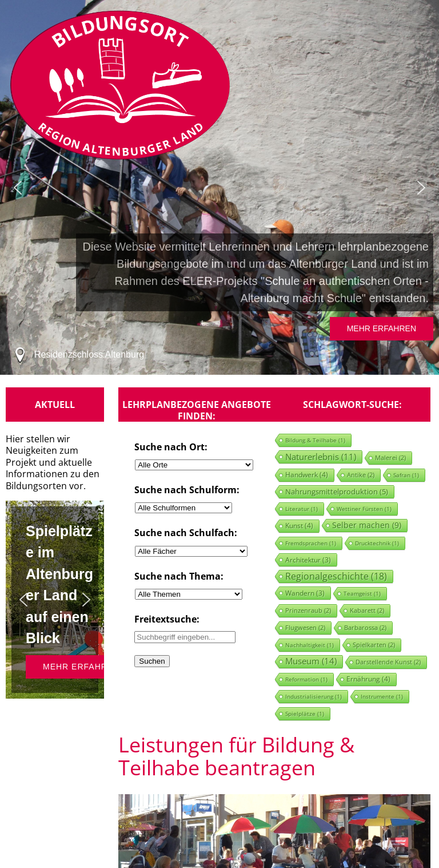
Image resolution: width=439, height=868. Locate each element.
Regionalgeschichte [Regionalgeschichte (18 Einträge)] (336, 576)
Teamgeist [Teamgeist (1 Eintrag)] (362, 593)
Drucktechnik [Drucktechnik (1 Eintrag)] (377, 543)
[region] (219, 187)
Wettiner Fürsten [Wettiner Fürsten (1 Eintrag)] (364, 509)
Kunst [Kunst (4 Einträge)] (299, 526)
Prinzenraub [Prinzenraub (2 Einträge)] (308, 610)
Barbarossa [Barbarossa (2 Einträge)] (365, 627)
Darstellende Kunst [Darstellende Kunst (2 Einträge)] (388, 662)
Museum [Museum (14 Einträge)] (311, 661)
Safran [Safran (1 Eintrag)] (406, 475)
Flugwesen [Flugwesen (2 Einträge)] (305, 627)
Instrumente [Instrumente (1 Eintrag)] (382, 696)
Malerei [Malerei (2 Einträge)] (390, 457)
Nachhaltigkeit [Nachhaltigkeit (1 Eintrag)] (310, 645)
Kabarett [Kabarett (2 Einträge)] (367, 610)
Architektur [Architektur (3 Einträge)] (308, 560)
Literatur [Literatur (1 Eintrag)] (302, 509)
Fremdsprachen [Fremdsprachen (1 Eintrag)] (311, 543)
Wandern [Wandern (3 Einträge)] (305, 593)
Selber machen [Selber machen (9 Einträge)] (367, 525)
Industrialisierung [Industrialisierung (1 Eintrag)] (314, 696)
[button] (18, 188)
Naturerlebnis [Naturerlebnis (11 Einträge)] (321, 457)
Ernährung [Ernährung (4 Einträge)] (368, 679)
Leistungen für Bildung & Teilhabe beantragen (236, 756)
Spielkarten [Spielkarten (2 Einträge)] (374, 645)
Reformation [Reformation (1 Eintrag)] (306, 679)
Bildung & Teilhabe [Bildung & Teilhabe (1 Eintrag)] (315, 440)
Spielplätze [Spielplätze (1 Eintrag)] (305, 714)
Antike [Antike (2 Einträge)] (361, 475)
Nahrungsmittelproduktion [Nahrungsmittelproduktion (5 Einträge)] (337, 492)
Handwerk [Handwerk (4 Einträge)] (307, 475)
